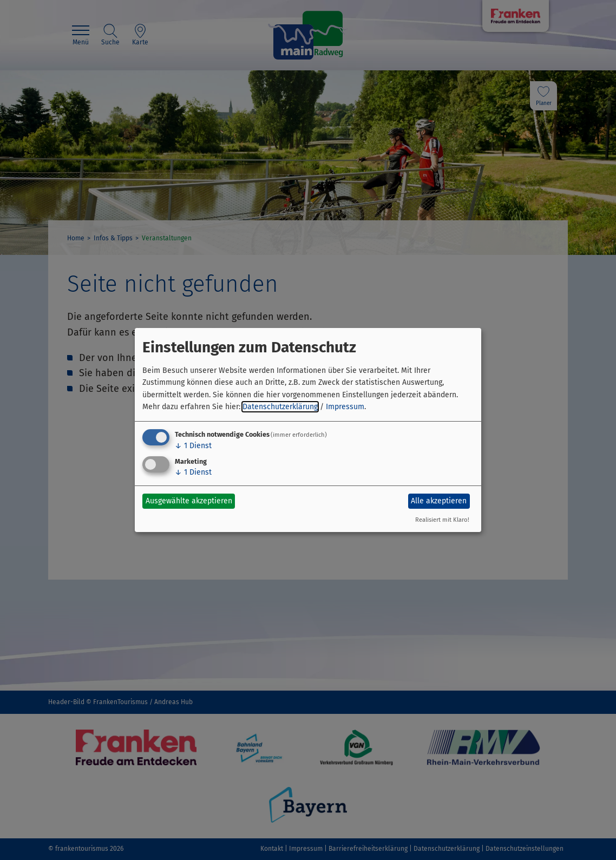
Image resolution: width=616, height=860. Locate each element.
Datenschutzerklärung (280, 407)
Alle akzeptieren (439, 501)
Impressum (345, 407)
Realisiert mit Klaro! (442, 520)
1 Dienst (193, 446)
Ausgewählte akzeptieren (189, 501)
